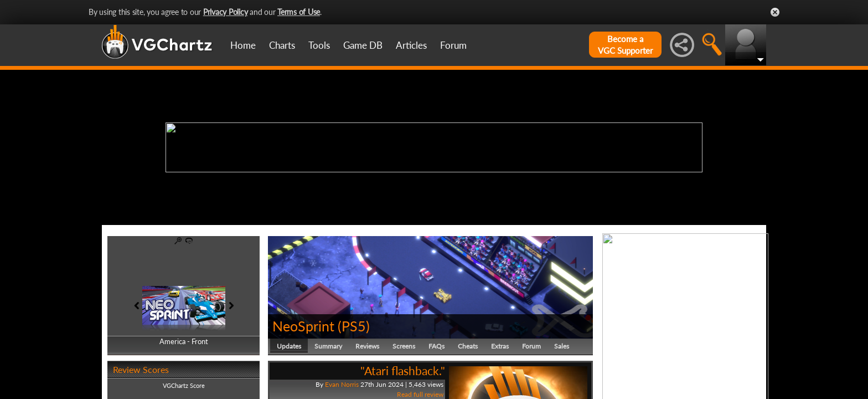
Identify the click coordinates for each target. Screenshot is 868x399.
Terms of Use (299, 12)
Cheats (468, 346)
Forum (453, 45)
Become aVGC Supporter (625, 45)
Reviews (367, 346)
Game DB (363, 45)
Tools (319, 45)
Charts (282, 45)
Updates (289, 346)
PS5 (354, 326)
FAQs (436, 346)
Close (775, 12)
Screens (404, 346)
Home (243, 45)
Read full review (420, 394)
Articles (411, 45)
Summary (328, 346)
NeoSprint (303, 326)
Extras (500, 346)
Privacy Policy (226, 12)
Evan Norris (342, 384)
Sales (562, 346)
